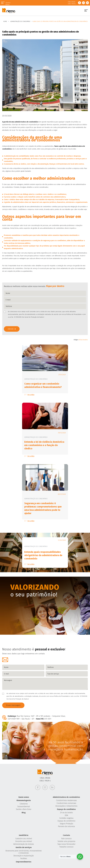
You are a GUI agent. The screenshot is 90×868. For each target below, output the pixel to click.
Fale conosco (66, 839)
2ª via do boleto (66, 813)
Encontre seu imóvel (24, 841)
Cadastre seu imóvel (24, 839)
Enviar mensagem (13, 705)
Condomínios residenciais (66, 800)
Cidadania (24, 804)
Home (5, 21)
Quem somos (24, 797)
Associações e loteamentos (66, 806)
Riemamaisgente (24, 800)
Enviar (11, 329)
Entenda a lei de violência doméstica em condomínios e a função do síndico (44, 445)
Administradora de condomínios (66, 797)
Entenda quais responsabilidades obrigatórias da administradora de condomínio (43, 555)
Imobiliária (24, 835)
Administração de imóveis (24, 844)
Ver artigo (31, 395)
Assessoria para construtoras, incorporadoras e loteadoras (24, 852)
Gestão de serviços (24, 847)
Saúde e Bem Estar (24, 809)
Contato (66, 835)
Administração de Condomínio (20, 21)
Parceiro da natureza (66, 826)
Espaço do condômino (66, 809)
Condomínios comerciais (66, 803)
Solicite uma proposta (66, 841)
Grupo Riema (9, 11)
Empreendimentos (24, 862)
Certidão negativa (66, 818)
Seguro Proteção (66, 824)
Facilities (24, 858)
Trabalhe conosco (66, 847)
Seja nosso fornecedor (66, 844)
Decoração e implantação (24, 856)
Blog (24, 813)
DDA (66, 815)
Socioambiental (24, 806)
